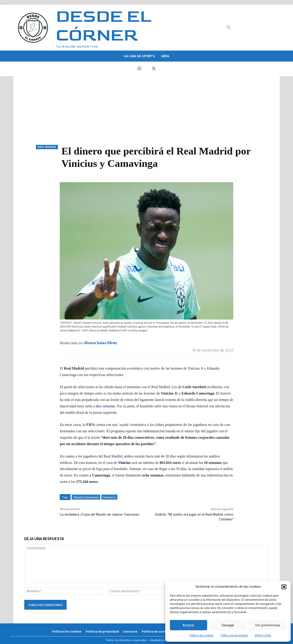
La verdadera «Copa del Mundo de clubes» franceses (100, 514)
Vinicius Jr (109, 497)
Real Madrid (47, 147)
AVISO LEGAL (263, 636)
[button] (284, 587)
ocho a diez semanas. (100, 406)
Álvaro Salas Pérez (101, 343)
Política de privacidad (234, 636)
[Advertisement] (146, 111)
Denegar (228, 625)
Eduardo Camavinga (86, 497)
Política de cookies (202, 636)
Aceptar (188, 625)
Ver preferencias (268, 625)
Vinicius (125, 463)
